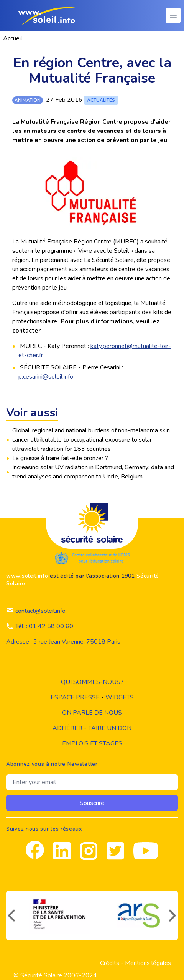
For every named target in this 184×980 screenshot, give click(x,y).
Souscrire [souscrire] (92, 803)
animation (28, 100)
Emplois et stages (92, 743)
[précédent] (11, 915)
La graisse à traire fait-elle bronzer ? (60, 458)
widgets (120, 697)
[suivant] (173, 915)
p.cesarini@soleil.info (46, 377)
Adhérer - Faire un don (92, 728)
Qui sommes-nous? (92, 682)
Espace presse (75, 697)
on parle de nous (92, 713)
